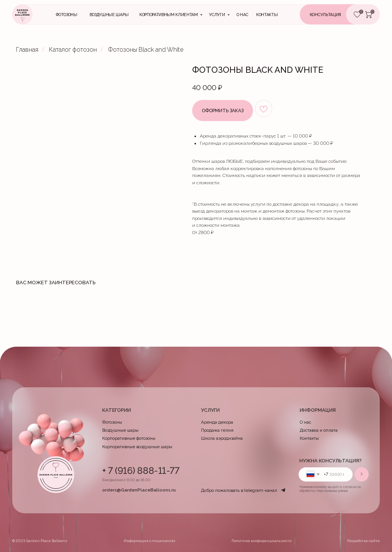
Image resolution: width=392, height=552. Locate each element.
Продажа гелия (217, 430)
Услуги (217, 15)
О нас (242, 15)
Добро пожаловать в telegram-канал (239, 490)
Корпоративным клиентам (169, 15)
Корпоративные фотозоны (129, 438)
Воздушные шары (109, 15)
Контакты (309, 438)
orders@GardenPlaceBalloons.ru (139, 490)
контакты (267, 15)
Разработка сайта (363, 541)
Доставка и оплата (319, 430)
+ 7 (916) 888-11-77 (141, 471)
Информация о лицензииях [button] (149, 541)
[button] (334, 14)
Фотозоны (66, 15)
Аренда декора (217, 422)
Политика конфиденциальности (262, 541)
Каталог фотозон (73, 50)
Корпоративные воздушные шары (137, 447)
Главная (27, 50)
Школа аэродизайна (222, 438)
